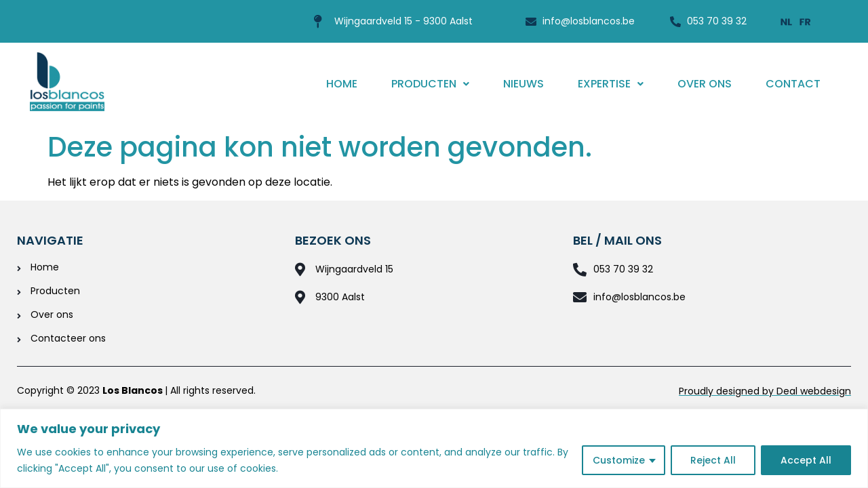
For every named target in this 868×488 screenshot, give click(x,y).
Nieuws (524, 84)
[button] (430, 84)
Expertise (611, 84)
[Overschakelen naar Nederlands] (787, 21)
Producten (430, 84)
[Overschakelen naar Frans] (806, 21)
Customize (619, 460)
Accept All (806, 460)
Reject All (713, 460)
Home (342, 84)
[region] (434, 448)
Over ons (705, 84)
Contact (793, 84)
